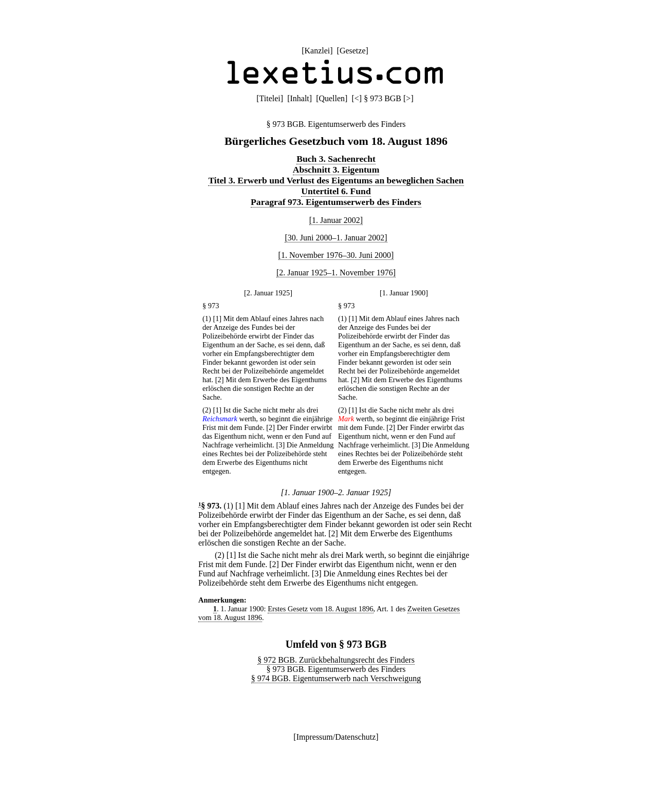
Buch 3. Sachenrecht (336, 159)
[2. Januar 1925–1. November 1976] (336, 273)
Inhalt (299, 98)
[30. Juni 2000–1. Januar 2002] (336, 238)
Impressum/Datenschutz (336, 737)
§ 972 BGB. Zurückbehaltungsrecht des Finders (336, 660)
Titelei (270, 98)
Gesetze (353, 51)
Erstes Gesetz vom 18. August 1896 (320, 609)
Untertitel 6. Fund (336, 191)
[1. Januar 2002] (336, 220)
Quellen (332, 98)
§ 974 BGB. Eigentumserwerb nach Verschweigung (336, 678)
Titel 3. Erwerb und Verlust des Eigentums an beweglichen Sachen (336, 180)
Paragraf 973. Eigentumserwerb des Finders (336, 202)
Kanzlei (317, 51)
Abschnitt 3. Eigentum (336, 170)
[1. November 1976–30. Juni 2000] (336, 255)
